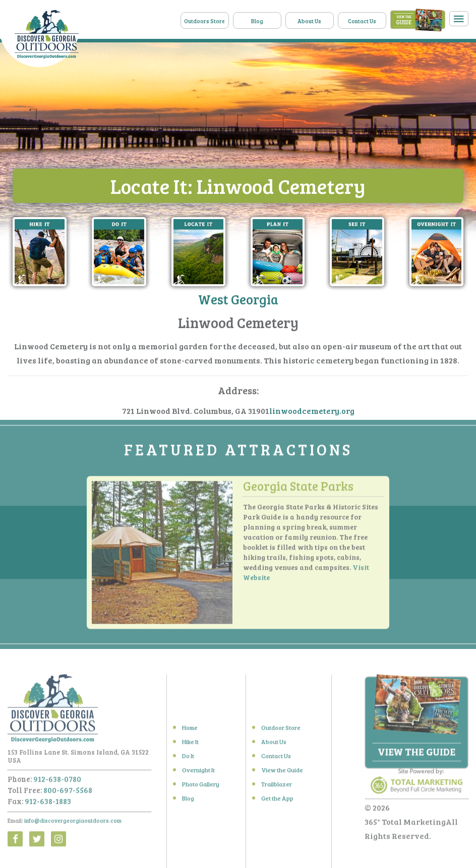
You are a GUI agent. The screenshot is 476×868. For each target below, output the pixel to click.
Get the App (277, 801)
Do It (188, 758)
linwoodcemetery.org (312, 411)
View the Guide (282, 773)
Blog (257, 21)
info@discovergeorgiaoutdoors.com (73, 823)
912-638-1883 (48, 803)
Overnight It (198, 773)
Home (190, 730)
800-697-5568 (68, 792)
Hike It (190, 744)
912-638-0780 (57, 781)
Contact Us (362, 21)
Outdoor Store (281, 730)
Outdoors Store (204, 21)
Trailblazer (277, 787)
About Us (309, 21)
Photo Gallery (201, 787)
